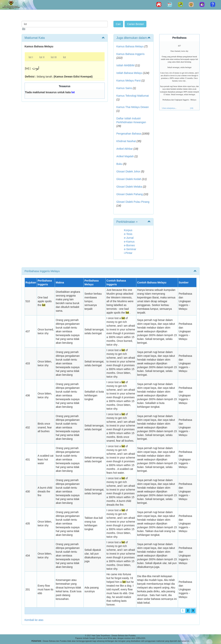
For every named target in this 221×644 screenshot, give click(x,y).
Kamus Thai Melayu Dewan (133, 107)
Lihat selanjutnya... (169, 108)
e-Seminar (130, 249)
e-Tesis (128, 234)
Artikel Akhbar (125, 149)
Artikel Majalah (125, 156)
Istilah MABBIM (126, 65)
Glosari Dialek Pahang (130, 194)
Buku (119, 164)
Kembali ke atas (34, 620)
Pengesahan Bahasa (129, 134)
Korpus (128, 230)
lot (64, 57)
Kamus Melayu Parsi (129, 81)
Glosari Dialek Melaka (129, 187)
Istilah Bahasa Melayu (129, 73)
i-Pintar (128, 253)
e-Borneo (130, 245)
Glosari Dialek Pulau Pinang (133, 202)
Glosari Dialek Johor (128, 171)
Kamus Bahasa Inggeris (131, 54)
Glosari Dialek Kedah (129, 179)
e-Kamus (129, 242)
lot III (54, 57)
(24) (192, 108)
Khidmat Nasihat (126, 141)
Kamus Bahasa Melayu (130, 46)
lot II (42, 57)
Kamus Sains (124, 88)
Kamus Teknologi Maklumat (133, 96)
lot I (31, 57)
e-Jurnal (129, 238)
